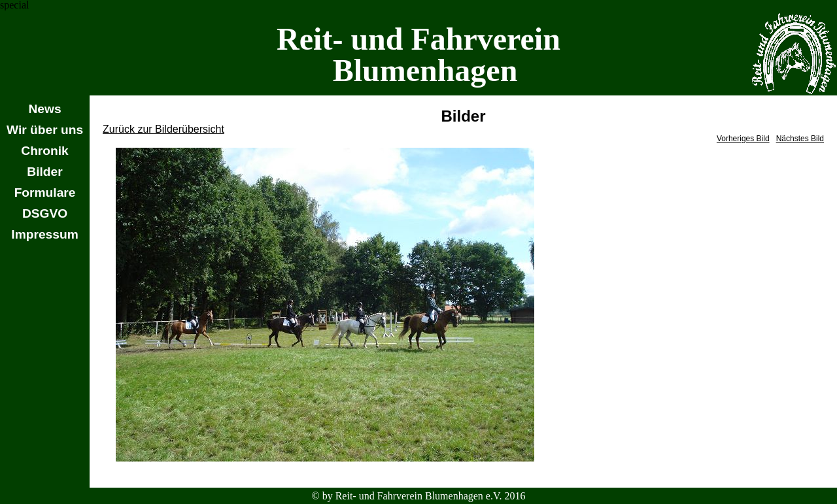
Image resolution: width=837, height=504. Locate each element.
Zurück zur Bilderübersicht (163, 129)
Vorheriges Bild (743, 139)
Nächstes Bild (800, 139)
